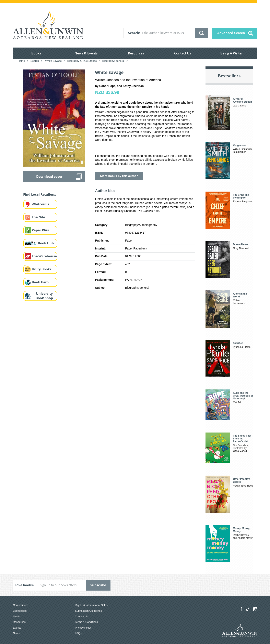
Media (17, 616)
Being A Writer (232, 53)
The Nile (38, 217)
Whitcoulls (40, 204)
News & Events (86, 53)
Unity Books (42, 269)
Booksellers (20, 611)
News (16, 633)
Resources (136, 53)
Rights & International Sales (91, 605)
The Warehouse (44, 256)
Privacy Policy (83, 628)
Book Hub (46, 243)
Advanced (231, 33)
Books (36, 53)
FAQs (78, 633)
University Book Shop (44, 296)
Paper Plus (40, 230)
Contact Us (183, 53)
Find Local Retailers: (40, 194)
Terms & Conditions (86, 622)
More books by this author (119, 176)
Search (134, 33)
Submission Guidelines (88, 611)
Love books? (25, 585)
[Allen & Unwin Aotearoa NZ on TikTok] (248, 609)
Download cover (49, 177)
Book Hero (40, 282)
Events (17, 628)
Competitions (21, 605)
